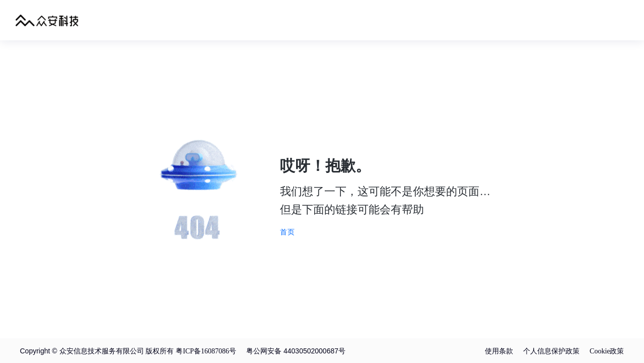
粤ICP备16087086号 (206, 351)
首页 (288, 232)
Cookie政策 (607, 351)
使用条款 (499, 351)
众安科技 (47, 20)
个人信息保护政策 (551, 351)
